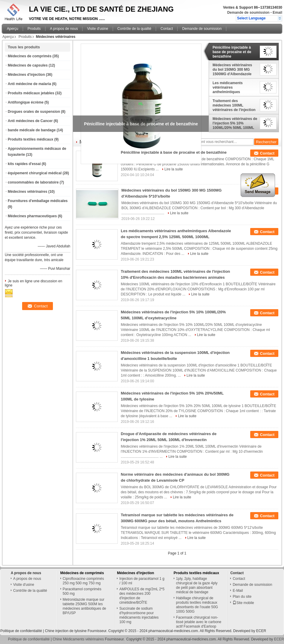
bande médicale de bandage (32, 130)
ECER (261, 631)
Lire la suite (174, 169)
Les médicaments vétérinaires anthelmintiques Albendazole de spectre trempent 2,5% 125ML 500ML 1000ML (233, 87)
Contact (167, 29)
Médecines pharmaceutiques (32, 216)
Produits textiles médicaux (30, 139)
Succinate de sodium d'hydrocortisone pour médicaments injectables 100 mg (139, 615)
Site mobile (243, 603)
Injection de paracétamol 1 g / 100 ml (142, 581)
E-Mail (238, 591)
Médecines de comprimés (30, 56)
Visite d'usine (97, 29)
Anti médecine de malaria (29, 84)
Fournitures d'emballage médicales (38, 201)
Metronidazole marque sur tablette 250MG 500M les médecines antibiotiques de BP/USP (84, 606)
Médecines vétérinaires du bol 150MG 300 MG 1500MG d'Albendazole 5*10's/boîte (232, 70)
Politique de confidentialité (21, 631)
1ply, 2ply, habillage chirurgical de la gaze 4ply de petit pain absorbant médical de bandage (197, 585)
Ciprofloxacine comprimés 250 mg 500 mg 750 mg (83, 581)
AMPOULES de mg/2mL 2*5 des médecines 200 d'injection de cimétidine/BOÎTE (142, 596)
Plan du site (242, 597)
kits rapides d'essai (24, 164)
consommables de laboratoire (33, 182)
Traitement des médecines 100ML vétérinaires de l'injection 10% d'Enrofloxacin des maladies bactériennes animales (234, 105)
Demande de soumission (248, 13)
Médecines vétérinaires (28, 192)
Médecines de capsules (28, 65)
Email (277, 13)
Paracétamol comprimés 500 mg (82, 591)
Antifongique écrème (26, 102)
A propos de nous (64, 29)
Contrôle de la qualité (134, 29)
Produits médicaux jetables (31, 93)
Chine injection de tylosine (66, 631)
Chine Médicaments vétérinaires (78, 639)
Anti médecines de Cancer (30, 121)
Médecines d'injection (26, 75)
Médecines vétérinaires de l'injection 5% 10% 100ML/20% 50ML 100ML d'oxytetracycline (235, 123)
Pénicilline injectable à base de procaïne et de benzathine (232, 52)
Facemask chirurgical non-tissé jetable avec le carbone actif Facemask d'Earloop (199, 622)
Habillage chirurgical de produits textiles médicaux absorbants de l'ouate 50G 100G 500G (197, 605)
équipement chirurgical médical (35, 173)
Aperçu (13, 29)
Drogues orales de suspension (34, 112)
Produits (34, 29)
